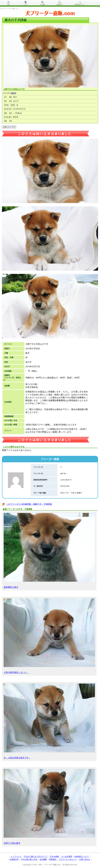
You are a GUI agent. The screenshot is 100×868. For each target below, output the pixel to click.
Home (8, 5)
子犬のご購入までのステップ (36, 857)
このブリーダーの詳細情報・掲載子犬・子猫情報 (29, 504)
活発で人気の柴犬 (49, 807)
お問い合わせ (85, 859)
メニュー (26, 5)
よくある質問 (67, 857)
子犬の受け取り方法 (29, 859)
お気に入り (9, 127)
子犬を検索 (54, 857)
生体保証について (82, 857)
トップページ (16, 857)
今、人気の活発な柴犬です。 (49, 721)
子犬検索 (42, 5)
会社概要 (43, 859)
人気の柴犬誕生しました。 (49, 636)
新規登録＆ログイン (80, 5)
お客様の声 (59, 5)
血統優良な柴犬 (49, 551)
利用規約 (53, 859)
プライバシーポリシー (68, 859)
